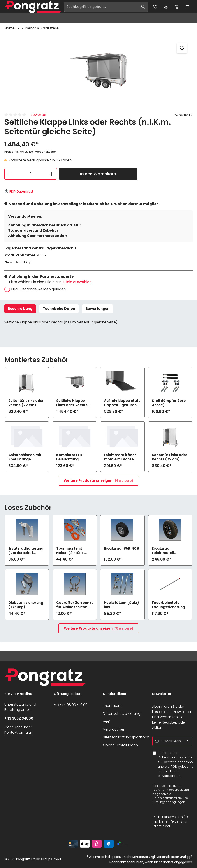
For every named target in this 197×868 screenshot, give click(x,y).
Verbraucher (114, 729)
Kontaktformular (18, 732)
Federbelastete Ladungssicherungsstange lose (169, 605)
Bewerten (39, 115)
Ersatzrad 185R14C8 (121, 549)
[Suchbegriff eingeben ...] (101, 7)
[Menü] (188, 7)
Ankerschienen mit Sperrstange (25, 457)
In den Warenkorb (98, 174)
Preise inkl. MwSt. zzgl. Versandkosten (31, 152)
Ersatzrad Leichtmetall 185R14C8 (163, 551)
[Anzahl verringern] (10, 174)
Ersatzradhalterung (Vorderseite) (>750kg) (26, 551)
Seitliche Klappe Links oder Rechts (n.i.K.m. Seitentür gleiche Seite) (72, 403)
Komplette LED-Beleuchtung (70, 457)
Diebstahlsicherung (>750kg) (26, 605)
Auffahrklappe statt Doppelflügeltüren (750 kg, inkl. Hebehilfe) (122, 403)
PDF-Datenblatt (19, 191)
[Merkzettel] (155, 7)
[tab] (20, 309)
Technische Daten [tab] (59, 309)
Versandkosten (168, 857)
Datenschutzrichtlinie (167, 798)
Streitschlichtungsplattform (126, 737)
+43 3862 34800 (19, 718)
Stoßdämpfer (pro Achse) (169, 403)
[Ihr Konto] (166, 7)
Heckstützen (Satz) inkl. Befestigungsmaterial (122, 605)
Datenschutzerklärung (122, 714)
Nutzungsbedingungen (169, 802)
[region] (98, 71)
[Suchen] (143, 7)
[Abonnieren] (188, 741)
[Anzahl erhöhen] (52, 174)
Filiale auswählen (77, 282)
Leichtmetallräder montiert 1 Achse (120, 457)
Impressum (112, 706)
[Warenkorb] (177, 7)
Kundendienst (115, 694)
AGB (106, 721)
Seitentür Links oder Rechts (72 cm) (26, 403)
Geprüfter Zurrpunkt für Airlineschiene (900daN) (75, 605)
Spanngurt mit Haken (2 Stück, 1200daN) (70, 551)
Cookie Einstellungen (120, 745)
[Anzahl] (31, 174)
